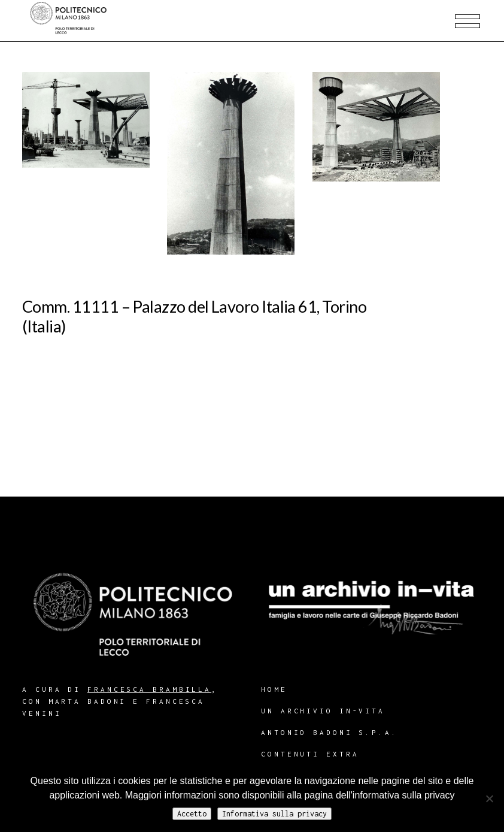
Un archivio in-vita (323, 711)
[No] (489, 798)
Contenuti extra (310, 754)
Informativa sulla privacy (274, 814)
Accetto (192, 814)
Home (274, 689)
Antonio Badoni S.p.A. (330, 732)
